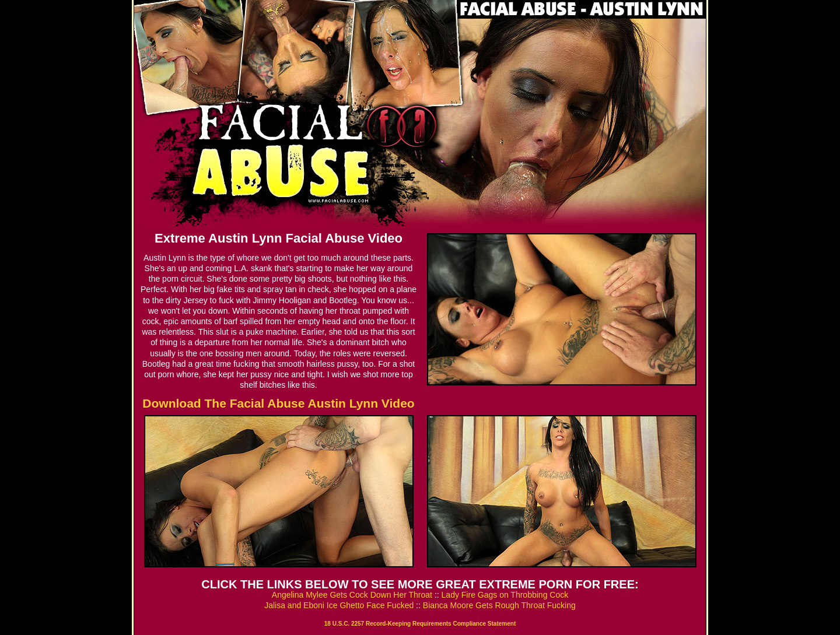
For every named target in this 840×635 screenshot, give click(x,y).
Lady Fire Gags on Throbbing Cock (505, 595)
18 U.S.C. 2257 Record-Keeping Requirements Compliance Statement (420, 624)
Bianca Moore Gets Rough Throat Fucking (499, 605)
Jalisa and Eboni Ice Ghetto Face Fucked (339, 605)
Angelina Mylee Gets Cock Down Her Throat (352, 595)
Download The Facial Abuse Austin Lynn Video (278, 403)
